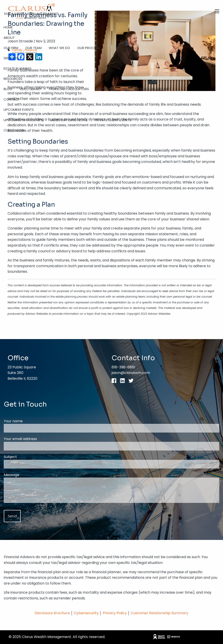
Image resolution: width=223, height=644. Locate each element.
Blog (8, 89)
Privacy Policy (115, 613)
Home (8, 27)
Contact (12, 99)
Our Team (33, 48)
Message (29, 475)
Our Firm (11, 48)
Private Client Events (113, 120)
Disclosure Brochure (52, 613)
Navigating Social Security (147, 89)
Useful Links (106, 89)
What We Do (59, 48)
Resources (13, 79)
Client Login (14, 130)
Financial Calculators (69, 89)
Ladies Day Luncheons (69, 120)
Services (11, 58)
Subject (28, 457)
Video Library (31, 89)
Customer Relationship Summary (160, 613)
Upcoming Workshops (23, 120)
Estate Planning (17, 68)
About (9, 38)
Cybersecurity (86, 613)
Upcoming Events (19, 110)
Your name (31, 421)
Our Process (88, 48)
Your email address (38, 439)
